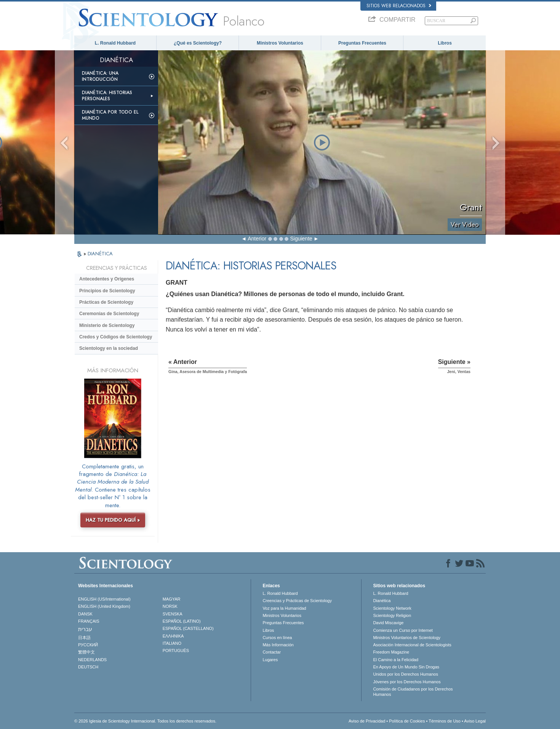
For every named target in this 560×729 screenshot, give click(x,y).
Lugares (270, 660)
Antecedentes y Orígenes (107, 279)
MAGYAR (172, 599)
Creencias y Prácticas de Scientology (297, 601)
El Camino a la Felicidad (396, 660)
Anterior (257, 239)
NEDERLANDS (92, 660)
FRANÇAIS (89, 621)
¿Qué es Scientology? (198, 43)
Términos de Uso (445, 721)
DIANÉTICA (100, 254)
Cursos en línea (277, 638)
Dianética (382, 601)
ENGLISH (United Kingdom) (104, 606)
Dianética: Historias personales (107, 96)
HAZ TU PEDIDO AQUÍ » (113, 520)
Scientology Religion (392, 615)
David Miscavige (388, 623)
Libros (445, 43)
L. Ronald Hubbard (115, 43)
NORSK (170, 606)
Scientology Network (392, 608)
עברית (85, 629)
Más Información (278, 645)
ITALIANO (172, 643)
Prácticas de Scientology (106, 302)
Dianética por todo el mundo (110, 115)
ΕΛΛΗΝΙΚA (173, 636)
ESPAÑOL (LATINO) (182, 621)
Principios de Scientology (107, 291)
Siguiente (301, 239)
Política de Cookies (407, 721)
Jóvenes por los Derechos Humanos (407, 682)
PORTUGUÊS (176, 650)
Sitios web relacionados (399, 6)
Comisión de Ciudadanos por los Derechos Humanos (413, 692)
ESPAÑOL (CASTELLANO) (188, 628)
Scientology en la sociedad (109, 348)
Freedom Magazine (391, 652)
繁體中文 (86, 652)
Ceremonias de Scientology (109, 314)
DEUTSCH (88, 667)
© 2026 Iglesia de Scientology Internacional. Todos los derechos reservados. (145, 721)
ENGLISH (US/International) (104, 599)
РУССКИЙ (88, 645)
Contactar (272, 652)
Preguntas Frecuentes (362, 43)
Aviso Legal (475, 721)
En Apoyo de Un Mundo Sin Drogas (406, 667)
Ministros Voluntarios (280, 43)
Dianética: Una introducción (100, 76)
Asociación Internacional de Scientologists (412, 645)
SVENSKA (173, 614)
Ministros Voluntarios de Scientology (407, 638)
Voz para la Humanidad (284, 608)
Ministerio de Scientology (107, 325)
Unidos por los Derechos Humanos (406, 674)
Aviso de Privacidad (367, 721)
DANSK (85, 614)
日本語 (84, 638)
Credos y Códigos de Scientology (116, 337)
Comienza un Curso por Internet (403, 630)
